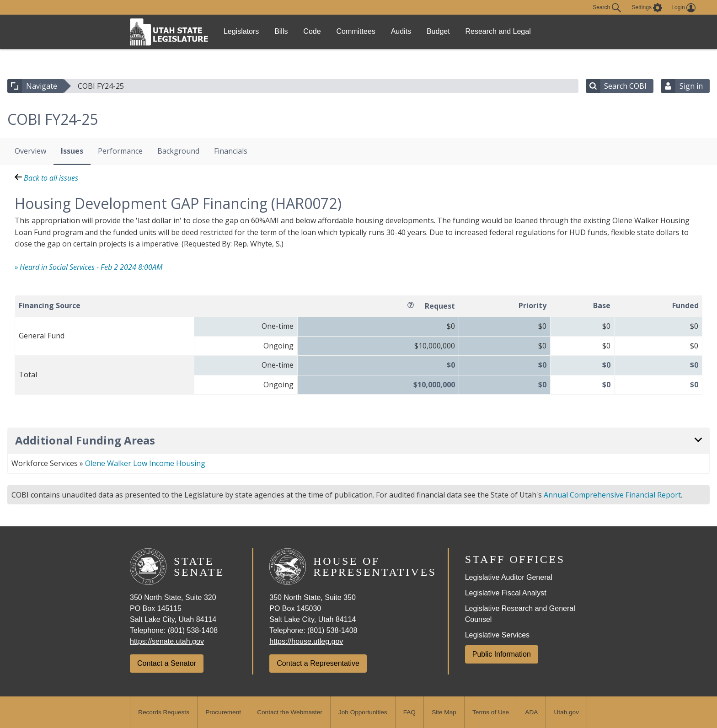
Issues (72, 151)
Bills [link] (292, 31)
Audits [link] (434, 31)
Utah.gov (567, 712)
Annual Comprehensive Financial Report (612, 495)
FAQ (409, 712)
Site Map (444, 712)
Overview (30, 151)
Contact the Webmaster (290, 712)
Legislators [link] (245, 31)
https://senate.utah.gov (167, 641)
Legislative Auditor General (509, 577)
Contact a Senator (167, 663)
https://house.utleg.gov (306, 641)
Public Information (502, 654)
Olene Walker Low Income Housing (145, 463)
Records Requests (164, 712)
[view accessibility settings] (647, 8)
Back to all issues (46, 178)
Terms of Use (491, 712)
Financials (231, 151)
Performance (120, 151)
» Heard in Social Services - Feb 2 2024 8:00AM (88, 267)
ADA (531, 712)
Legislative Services (497, 635)
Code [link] (331, 31)
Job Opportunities (363, 712)
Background (178, 151)
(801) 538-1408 (193, 630)
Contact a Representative (318, 663)
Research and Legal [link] (545, 31)
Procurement (223, 712)
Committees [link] (382, 31)
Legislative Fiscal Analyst (506, 593)
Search (607, 8)
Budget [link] (479, 31)
